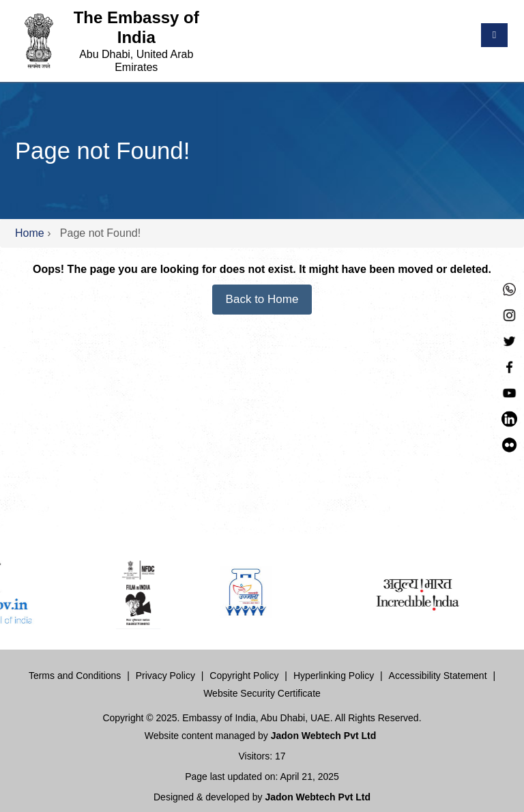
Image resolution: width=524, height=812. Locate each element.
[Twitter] (509, 339)
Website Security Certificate (262, 693)
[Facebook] (509, 365)
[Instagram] (509, 314)
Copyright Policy (244, 676)
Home (30, 233)
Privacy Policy (165, 676)
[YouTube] (509, 391)
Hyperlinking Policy (334, 676)
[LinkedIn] (509, 417)
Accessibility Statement (438, 676)
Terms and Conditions (75, 676)
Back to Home (262, 299)
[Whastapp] (509, 288)
